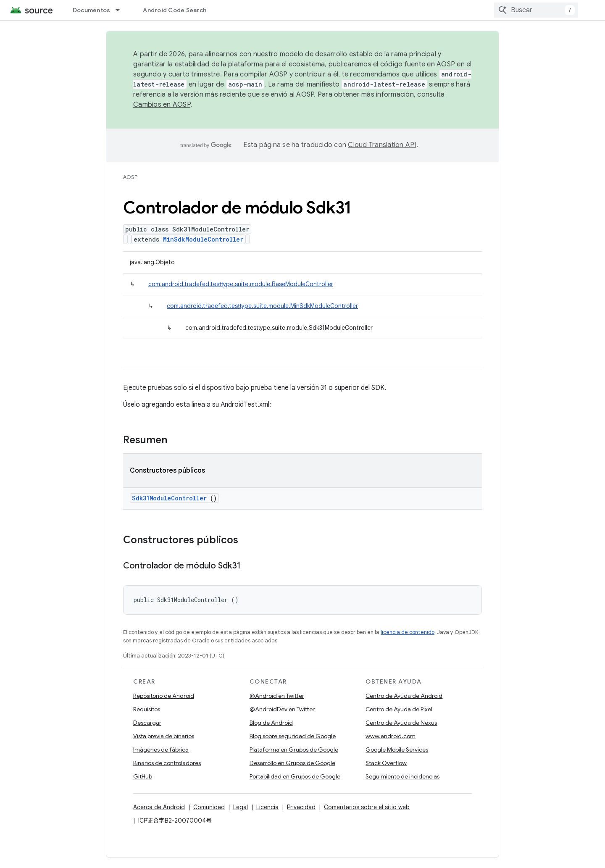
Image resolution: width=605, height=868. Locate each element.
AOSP (130, 177)
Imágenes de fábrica (161, 750)
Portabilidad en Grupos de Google (295, 776)
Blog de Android (271, 723)
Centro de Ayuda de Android (404, 696)
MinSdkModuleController (203, 239)
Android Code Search (175, 10)
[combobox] (536, 10)
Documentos (92, 10)
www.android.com (391, 736)
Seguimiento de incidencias (402, 776)
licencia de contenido (408, 632)
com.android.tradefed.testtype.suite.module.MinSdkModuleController (262, 306)
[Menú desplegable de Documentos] (121, 10)
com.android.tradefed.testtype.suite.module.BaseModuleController (241, 284)
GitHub (143, 776)
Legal (241, 807)
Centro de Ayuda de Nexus (401, 723)
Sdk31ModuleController (169, 498)
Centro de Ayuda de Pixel (399, 709)
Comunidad (209, 807)
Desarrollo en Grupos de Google (292, 763)
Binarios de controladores (167, 763)
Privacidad (301, 807)
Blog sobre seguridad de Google (293, 736)
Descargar (147, 723)
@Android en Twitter (277, 696)
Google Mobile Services (397, 750)
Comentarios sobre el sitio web (367, 807)
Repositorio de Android (164, 696)
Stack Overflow (386, 763)
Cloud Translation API (382, 145)
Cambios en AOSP (162, 105)
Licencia (267, 807)
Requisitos (147, 709)
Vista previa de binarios (164, 736)
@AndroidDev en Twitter (282, 709)
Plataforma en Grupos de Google (294, 750)
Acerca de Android (159, 807)
